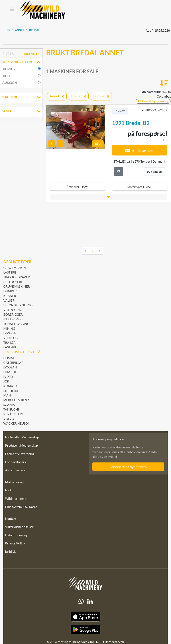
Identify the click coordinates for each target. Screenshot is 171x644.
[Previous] (85, 251)
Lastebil (10, 347)
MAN (7, 395)
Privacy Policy (15, 543)
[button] (109, 197)
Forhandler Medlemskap (22, 437)
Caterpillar (13, 363)
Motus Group (14, 482)
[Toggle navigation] (12, 10)
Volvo (9, 419)
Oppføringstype (21, 62)
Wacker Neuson (17, 423)
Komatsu (11, 386)
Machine (21, 97)
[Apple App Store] (85, 617)
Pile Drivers (13, 319)
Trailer (9, 342)
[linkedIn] (90, 601)
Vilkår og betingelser (19, 527)
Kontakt (11, 518)
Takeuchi (11, 409)
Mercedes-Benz (16, 400)
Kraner (10, 296)
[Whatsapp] (81, 601)
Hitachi (10, 372)
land (21, 111)
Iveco (8, 377)
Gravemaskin (15, 268)
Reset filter (31, 54)
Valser (9, 300)
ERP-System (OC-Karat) (21, 507)
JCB (6, 381)
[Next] (100, 251)
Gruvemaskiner (17, 286)
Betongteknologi (18, 305)
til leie (8, 76)
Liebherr (11, 391)
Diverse (10, 333)
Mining (9, 328)
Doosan (10, 367)
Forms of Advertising (20, 454)
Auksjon (10, 83)
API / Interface (15, 470)
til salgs (9, 69)
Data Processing (16, 535)
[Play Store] (85, 630)
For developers (15, 462)
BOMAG (9, 358)
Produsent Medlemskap (21, 445)
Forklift (10, 490)
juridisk (10, 551)
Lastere (10, 272)
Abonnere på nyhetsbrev (128, 467)
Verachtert (13, 414)
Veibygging (13, 310)
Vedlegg (10, 338)
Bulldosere (13, 282)
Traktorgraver (17, 277)
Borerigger (13, 314)
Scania (9, 405)
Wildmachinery (16, 498)
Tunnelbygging (16, 324)
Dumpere (11, 291)
